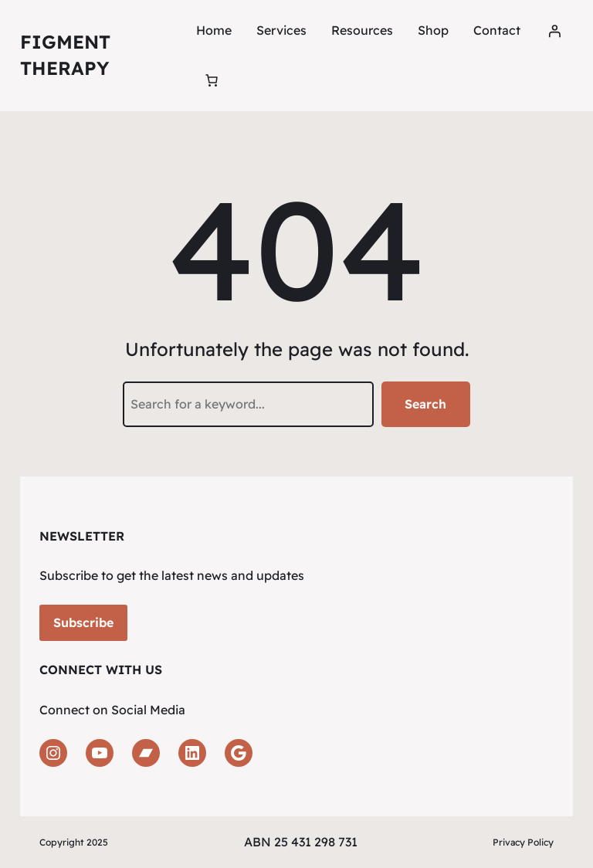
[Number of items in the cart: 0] (212, 80)
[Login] (554, 31)
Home (214, 30)
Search (425, 404)
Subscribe (83, 622)
